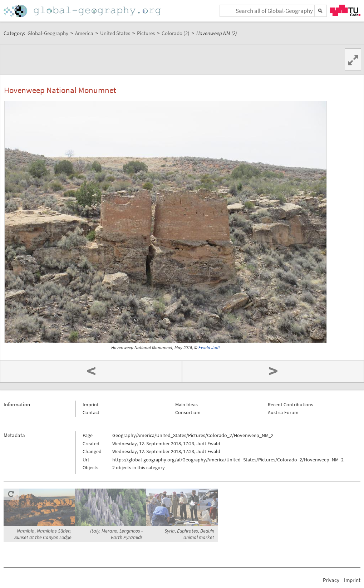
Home (83, 11)
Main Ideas (186, 405)
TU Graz (345, 10)
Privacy (331, 580)
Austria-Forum (283, 412)
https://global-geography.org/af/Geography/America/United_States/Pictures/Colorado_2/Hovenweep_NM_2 (228, 460)
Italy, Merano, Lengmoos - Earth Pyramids (116, 534)
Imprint (91, 405)
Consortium (188, 412)
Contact (91, 412)
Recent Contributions (291, 405)
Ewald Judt (209, 347)
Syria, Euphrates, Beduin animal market (189, 534)
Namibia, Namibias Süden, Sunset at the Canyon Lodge (43, 534)
